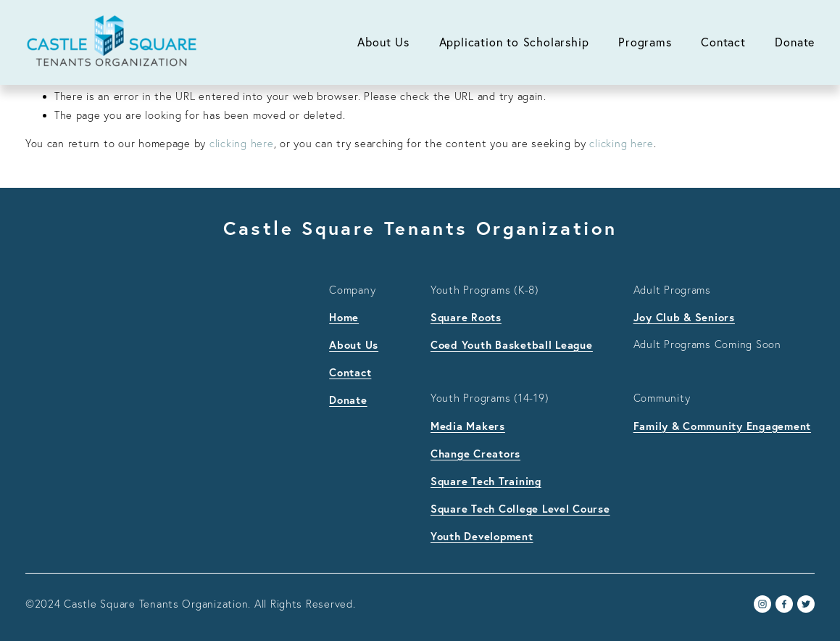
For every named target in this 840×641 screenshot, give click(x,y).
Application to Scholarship (514, 42)
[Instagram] (762, 604)
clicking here (242, 144)
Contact (723, 42)
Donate (795, 42)
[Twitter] (806, 604)
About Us (383, 42)
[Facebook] (784, 604)
